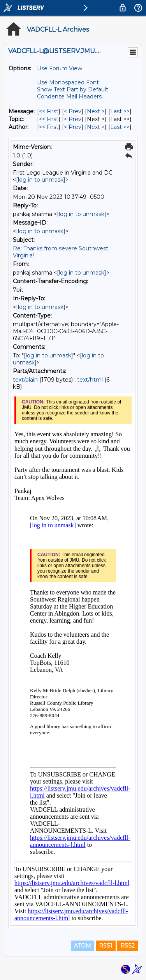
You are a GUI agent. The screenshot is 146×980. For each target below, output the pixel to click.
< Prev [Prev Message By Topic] (73, 119)
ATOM (83, 946)
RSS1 (106, 946)
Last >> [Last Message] (120, 111)
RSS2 (128, 946)
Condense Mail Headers (69, 96)
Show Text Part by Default (73, 89)
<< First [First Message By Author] (49, 127)
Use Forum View (60, 68)
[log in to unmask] (41, 180)
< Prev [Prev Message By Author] (73, 127)
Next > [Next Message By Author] (96, 127)
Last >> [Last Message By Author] (120, 127)
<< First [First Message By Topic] (49, 119)
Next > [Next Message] (96, 111)
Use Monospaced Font (68, 82)
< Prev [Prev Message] (73, 111)
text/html (90, 380)
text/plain (25, 380)
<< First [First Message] (49, 111)
